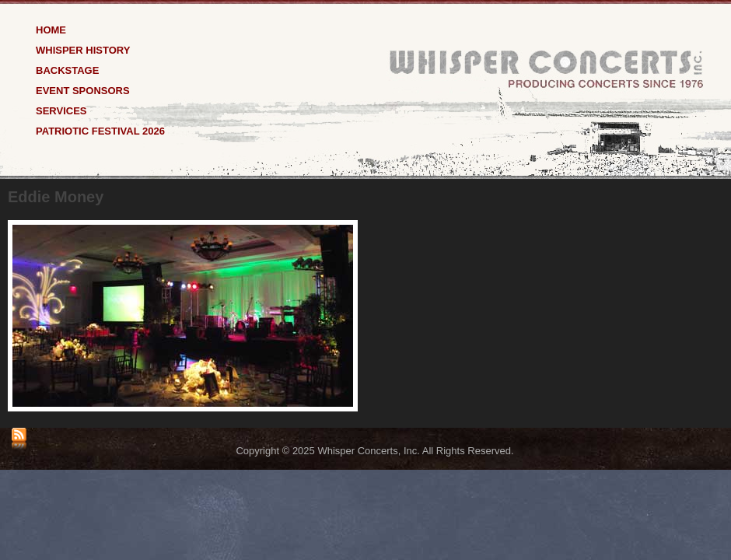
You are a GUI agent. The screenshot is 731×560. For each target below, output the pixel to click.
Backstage (67, 70)
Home (51, 29)
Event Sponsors (83, 90)
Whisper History (83, 49)
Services (61, 110)
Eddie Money (56, 197)
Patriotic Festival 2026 (100, 130)
